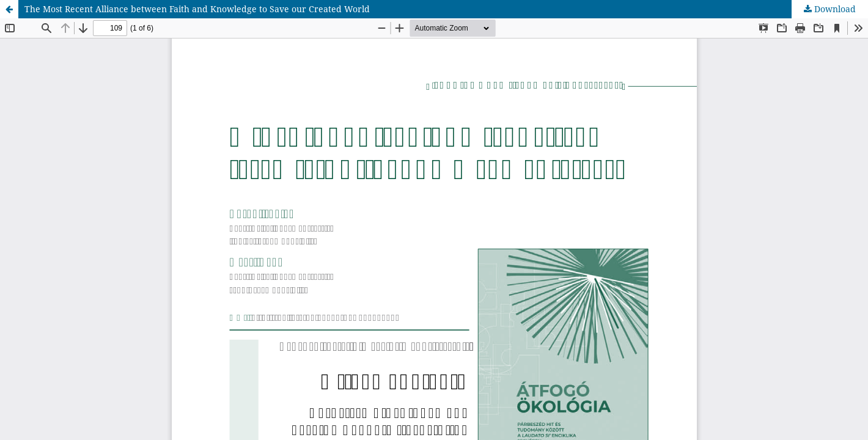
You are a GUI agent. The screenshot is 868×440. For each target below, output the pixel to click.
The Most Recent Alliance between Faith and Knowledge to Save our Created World (197, 9)
